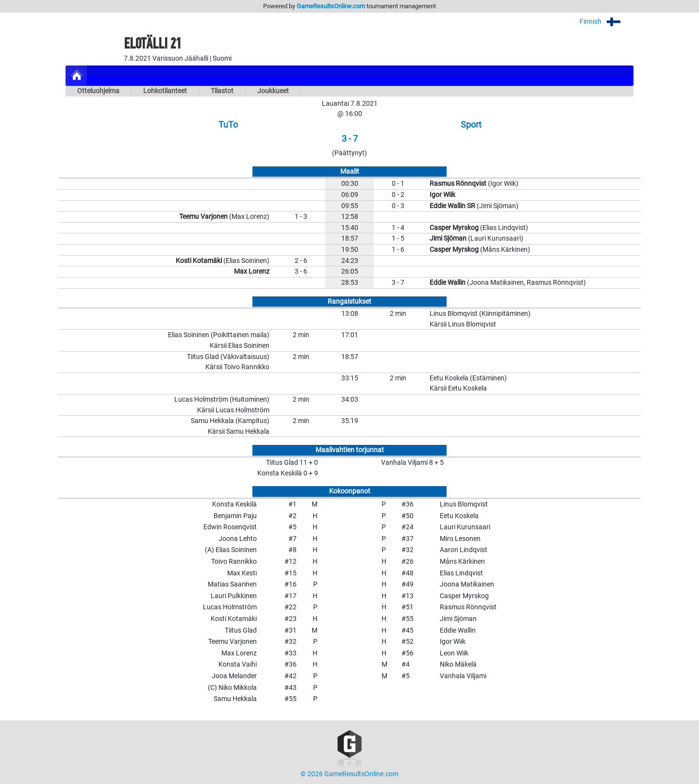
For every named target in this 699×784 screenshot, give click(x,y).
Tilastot (222, 91)
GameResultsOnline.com (331, 6)
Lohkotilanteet (165, 91)
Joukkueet (273, 91)
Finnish (607, 22)
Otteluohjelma (98, 91)
